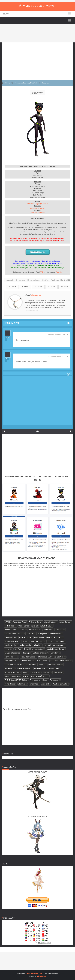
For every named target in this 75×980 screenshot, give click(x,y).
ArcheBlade (9, 626)
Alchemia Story (35, 622)
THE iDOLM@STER (39, 676)
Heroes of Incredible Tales (33, 641)
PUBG (20, 665)
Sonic (25, 672)
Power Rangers (24, 668)
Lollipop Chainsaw (40, 653)
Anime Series (65, 622)
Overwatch (9, 665)
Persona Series (54, 665)
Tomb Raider (10, 684)
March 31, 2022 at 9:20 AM (57, 334)
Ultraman (22, 684)
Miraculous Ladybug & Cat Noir (38, 204)
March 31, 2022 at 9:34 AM (57, 356)
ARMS (7, 622)
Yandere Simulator (60, 684)
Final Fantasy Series (42, 637)
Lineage (27, 653)
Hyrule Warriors (11, 645)
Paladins (42, 665)
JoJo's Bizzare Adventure (54, 645)
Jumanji (8, 649)
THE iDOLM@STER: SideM (16, 680)
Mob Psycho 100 (11, 661)
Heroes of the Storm (56, 641)
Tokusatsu (54, 680)
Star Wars (58, 672)
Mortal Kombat (28, 661)
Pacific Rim (30, 665)
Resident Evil (39, 668)
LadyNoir (37, 93)
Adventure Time (19, 622)
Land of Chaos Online (56, 649)
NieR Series (42, 661)
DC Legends (42, 634)
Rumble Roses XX (12, 672)
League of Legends (12, 653)
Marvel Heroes (10, 657)
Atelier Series (24, 626)
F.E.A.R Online (25, 637)
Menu (6, 14)
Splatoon (47, 672)
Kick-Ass (18, 649)
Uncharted (34, 684)
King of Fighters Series (33, 649)
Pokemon (8, 668)
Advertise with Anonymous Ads (17, 709)
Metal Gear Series (28, 657)
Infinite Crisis (25, 645)
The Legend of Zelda (39, 680)
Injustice (37, 645)
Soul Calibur (35, 672)
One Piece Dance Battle (60, 661)
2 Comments (21, 280)
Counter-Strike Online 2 (14, 634)
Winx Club (45, 684)
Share (25, 287)
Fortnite (57, 637)
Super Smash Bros (12, 676)
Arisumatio (36, 295)
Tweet (12, 287)
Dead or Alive (56, 634)
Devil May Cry (10, 637)
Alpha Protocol (50, 622)
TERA (25, 676)
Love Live (55, 653)
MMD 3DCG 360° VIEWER (39, 6)
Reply (7, 338)
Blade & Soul (46, 626)
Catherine (60, 630)
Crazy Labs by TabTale (37, 208)
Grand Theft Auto (11, 641)
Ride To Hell (54, 668)
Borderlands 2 (34, 630)
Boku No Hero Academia (14, 630)
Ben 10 (35, 626)
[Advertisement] (37, 59)
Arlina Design (41, 976)
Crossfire (30, 634)
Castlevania (48, 630)
